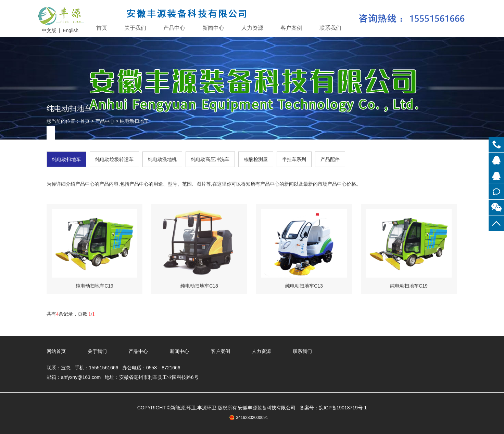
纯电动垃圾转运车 (114, 158)
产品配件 (330, 158)
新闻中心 (213, 28)
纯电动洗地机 (162, 158)
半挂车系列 (294, 158)
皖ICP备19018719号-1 (343, 408)
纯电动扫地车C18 (199, 285)
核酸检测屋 (256, 158)
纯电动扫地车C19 (94, 285)
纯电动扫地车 (134, 121)
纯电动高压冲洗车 (210, 158)
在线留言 (496, 192)
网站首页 (56, 351)
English (71, 30)
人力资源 (252, 28)
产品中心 (174, 28)
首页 (102, 28)
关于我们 (135, 28)
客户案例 (291, 28)
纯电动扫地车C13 (304, 285)
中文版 (49, 30)
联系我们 (330, 28)
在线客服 (496, 160)
